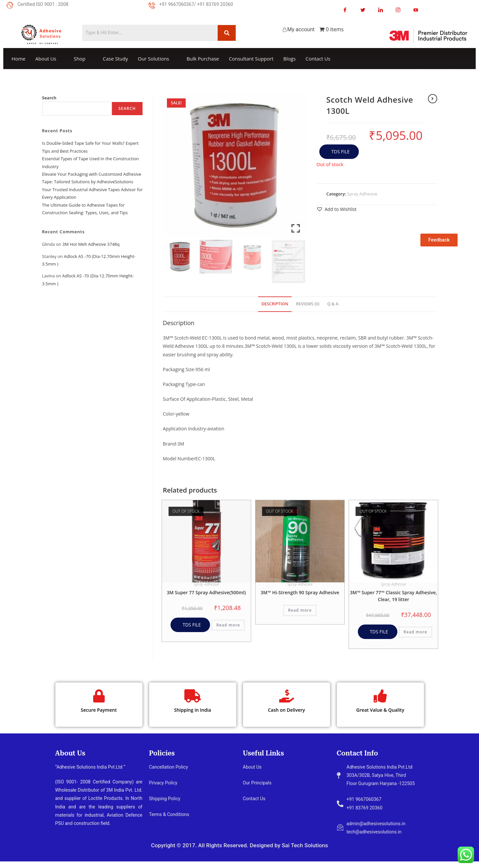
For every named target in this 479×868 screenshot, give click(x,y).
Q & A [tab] (333, 304)
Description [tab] (275, 304)
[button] (336, 209)
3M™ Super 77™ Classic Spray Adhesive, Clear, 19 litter (394, 596)
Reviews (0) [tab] (308, 304)
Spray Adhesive (362, 194)
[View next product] (433, 99)
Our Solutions (157, 59)
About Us (49, 59)
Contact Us (319, 59)
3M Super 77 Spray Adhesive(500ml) (206, 592)
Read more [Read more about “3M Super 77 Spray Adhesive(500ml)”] (228, 625)
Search (49, 98)
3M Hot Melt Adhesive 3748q (91, 244)
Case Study (116, 59)
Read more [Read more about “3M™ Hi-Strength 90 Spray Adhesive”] (300, 610)
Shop (83, 59)
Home (18, 59)
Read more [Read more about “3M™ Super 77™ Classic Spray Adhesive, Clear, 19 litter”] (415, 632)
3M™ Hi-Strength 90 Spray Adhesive (300, 592)
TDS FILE (340, 152)
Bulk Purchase (204, 59)
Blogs (291, 59)
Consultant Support (252, 59)
